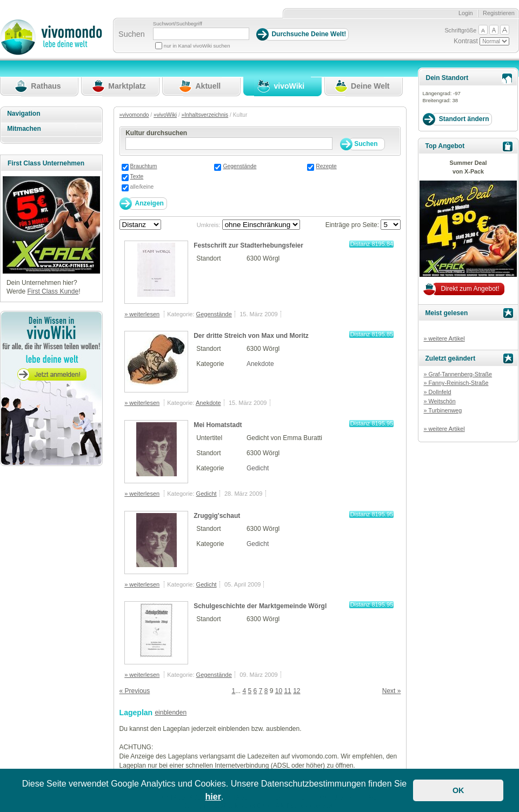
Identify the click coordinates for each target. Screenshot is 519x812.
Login (466, 13)
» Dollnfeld (437, 392)
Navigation (24, 114)
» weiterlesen (142, 314)
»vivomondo (134, 115)
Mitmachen (24, 129)
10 (279, 691)
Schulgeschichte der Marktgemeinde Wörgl (260, 606)
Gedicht (258, 468)
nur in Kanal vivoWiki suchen (197, 46)
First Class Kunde (53, 291)
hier (213, 797)
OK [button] (458, 790)
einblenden (171, 713)
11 (287, 691)
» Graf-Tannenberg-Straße (458, 374)
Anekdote (260, 364)
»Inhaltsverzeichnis (205, 115)
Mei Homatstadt (218, 425)
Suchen (132, 34)
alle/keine (142, 187)
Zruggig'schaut (217, 516)
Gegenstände (239, 166)
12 (297, 691)
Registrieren (499, 13)
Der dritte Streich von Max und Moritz (251, 336)
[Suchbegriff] (201, 34)
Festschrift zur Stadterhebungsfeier (248, 245)
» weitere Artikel (444, 338)
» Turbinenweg (443, 410)
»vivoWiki (165, 115)
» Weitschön (439, 401)
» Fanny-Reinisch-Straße (456, 383)
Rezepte (326, 166)
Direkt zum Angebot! (470, 289)
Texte (137, 177)
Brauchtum (144, 166)
